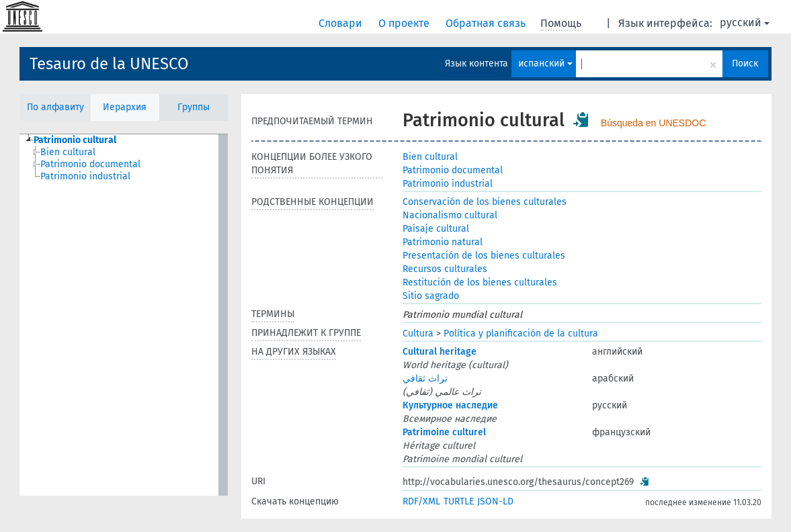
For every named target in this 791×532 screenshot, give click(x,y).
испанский (545, 63)
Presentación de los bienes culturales (484, 256)
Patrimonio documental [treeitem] (90, 164)
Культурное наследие (450, 405)
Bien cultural (430, 157)
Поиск (745, 63)
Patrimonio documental (453, 170)
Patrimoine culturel (444, 432)
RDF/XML (421, 501)
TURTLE (459, 501)
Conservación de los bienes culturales (485, 202)
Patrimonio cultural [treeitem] (75, 140)
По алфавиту (55, 107)
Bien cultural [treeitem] (68, 152)
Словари (342, 23)
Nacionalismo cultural (450, 215)
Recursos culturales (445, 269)
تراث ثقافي (425, 379)
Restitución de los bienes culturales (480, 282)
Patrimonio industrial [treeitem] (85, 176)
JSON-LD (495, 501)
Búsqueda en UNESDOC (653, 123)
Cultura (418, 334)
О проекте (405, 23)
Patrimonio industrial (448, 184)
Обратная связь (487, 23)
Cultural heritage (440, 352)
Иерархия (125, 107)
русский (745, 23)
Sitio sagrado (431, 296)
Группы (194, 107)
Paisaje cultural (436, 229)
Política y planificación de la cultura (521, 334)
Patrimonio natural (443, 242)
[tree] (124, 315)
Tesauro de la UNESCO (109, 64)
